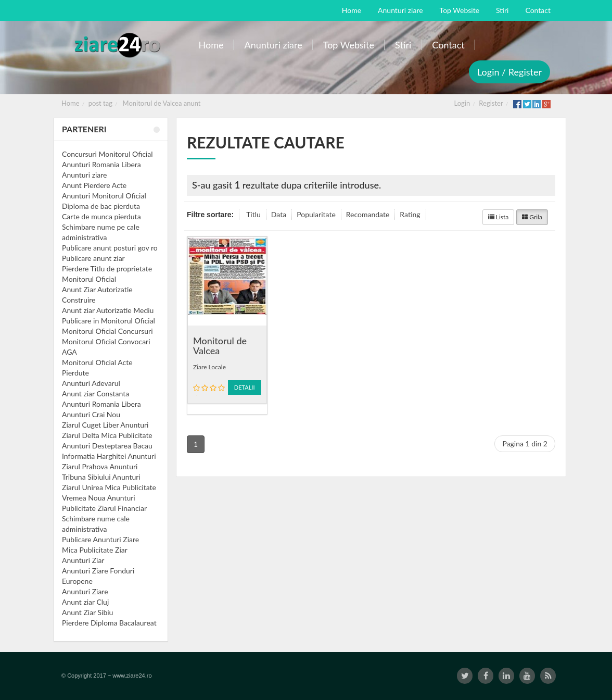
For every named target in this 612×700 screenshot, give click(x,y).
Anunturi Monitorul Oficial (104, 196)
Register (491, 103)
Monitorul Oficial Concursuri (107, 331)
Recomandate (368, 214)
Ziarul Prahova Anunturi (100, 466)
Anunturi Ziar (83, 560)
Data (279, 214)
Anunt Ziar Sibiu (87, 612)
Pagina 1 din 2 (525, 443)
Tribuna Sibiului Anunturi (101, 477)
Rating (410, 214)
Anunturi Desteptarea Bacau (107, 446)
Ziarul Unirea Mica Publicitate (109, 487)
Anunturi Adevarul (91, 383)
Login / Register (509, 72)
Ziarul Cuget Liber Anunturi (105, 425)
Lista (499, 217)
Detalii (245, 387)
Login (462, 103)
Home (71, 103)
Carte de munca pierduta (101, 216)
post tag (100, 103)
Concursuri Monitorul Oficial (107, 154)
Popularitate (316, 214)
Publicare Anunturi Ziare (100, 539)
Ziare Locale (209, 367)
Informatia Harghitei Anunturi (109, 456)
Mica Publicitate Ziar (95, 550)
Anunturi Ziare (85, 591)
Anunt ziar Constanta (95, 393)
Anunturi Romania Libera (101, 164)
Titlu (253, 214)
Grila (532, 217)
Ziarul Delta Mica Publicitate (107, 435)
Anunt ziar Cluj (85, 602)
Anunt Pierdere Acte (94, 185)
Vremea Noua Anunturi (99, 498)
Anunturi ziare (85, 175)
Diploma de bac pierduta (101, 206)
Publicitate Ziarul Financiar (104, 508)
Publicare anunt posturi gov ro (110, 248)
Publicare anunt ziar (93, 258)
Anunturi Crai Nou (91, 414)
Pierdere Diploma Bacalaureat (109, 623)
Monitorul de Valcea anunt (162, 103)
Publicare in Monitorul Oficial (109, 321)
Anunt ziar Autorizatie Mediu (108, 310)
